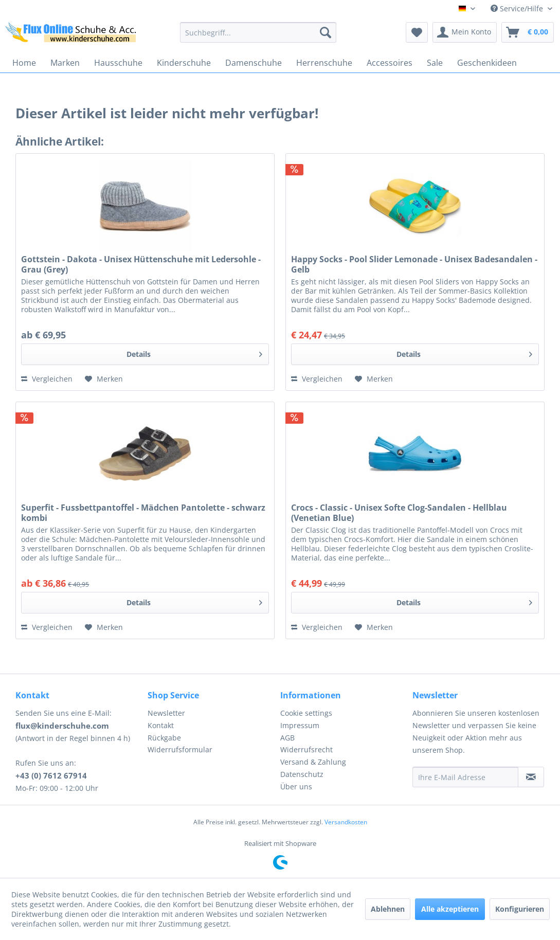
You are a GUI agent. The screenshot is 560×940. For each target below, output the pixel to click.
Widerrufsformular (180, 749)
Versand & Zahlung (313, 762)
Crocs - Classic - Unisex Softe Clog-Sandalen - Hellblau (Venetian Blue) (399, 513)
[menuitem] (258, 32)
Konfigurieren (520, 909)
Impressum (300, 725)
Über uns (296, 787)
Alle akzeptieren (450, 909)
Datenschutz (302, 774)
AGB (287, 738)
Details (194, 352)
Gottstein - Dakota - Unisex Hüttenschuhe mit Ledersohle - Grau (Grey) (141, 264)
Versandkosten (346, 822)
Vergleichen (47, 379)
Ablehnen (388, 909)
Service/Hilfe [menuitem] (518, 8)
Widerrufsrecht (306, 749)
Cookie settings (306, 713)
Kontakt (161, 725)
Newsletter (166, 713)
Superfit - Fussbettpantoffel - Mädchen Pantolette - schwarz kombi (143, 513)
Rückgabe (164, 738)
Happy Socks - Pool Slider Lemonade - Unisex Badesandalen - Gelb (414, 264)
